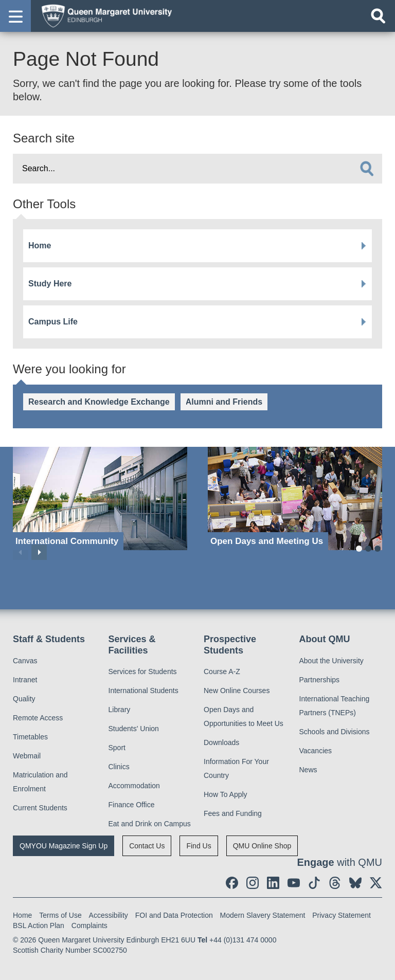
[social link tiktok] (314, 883)
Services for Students (143, 672)
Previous (21, 552)
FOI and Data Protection (174, 915)
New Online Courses (237, 691)
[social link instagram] (253, 883)
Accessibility (109, 915)
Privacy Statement (342, 915)
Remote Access (38, 718)
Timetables (30, 737)
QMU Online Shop (262, 846)
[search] (367, 169)
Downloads (221, 742)
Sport (117, 748)
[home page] (103, 15)
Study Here (50, 284)
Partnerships (320, 680)
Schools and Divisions (335, 732)
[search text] (197, 169)
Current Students (40, 808)
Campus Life (53, 322)
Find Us (199, 846)
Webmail (27, 756)
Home (40, 246)
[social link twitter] (376, 883)
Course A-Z (222, 672)
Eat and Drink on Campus (150, 824)
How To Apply (226, 794)
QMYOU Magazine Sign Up (64, 846)
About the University (331, 661)
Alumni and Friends (224, 402)
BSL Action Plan (39, 925)
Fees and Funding (233, 813)
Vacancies (316, 751)
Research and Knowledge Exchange (99, 402)
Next (39, 552)
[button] (15, 16)
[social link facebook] (232, 883)
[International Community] (100, 498)
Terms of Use (60, 915)
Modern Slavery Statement (263, 915)
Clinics (119, 767)
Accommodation (134, 786)
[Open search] (378, 16)
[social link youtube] (294, 883)
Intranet (25, 680)
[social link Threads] (335, 883)
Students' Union (134, 729)
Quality (24, 699)
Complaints (89, 925)
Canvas (25, 661)
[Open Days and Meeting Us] (295, 498)
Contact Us (147, 846)
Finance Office (132, 805)
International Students (143, 691)
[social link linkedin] (273, 883)
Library (120, 710)
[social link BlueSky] (355, 883)
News (308, 770)
